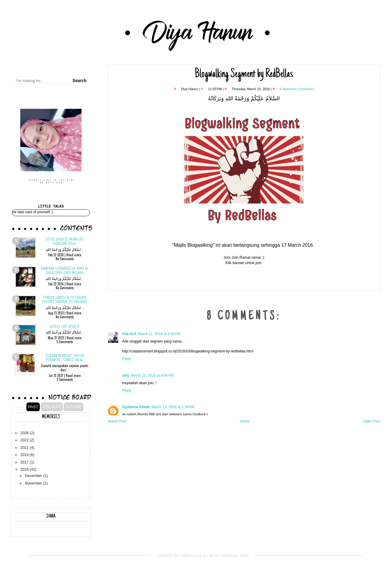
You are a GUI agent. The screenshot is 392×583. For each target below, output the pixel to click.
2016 (25, 470)
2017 (25, 462)
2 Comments (65, 379)
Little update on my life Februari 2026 (65, 241)
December (34, 476)
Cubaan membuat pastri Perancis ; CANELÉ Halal (65, 357)
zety (126, 375)
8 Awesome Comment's (297, 89)
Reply (127, 359)
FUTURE (73, 407)
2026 (25, 433)
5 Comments (65, 342)
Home (245, 421)
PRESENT (52, 407)
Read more (74, 255)
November (34, 483)
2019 (25, 455)
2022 (25, 440)
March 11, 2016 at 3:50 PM (159, 334)
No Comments (65, 259)
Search (79, 81)
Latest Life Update (65, 326)
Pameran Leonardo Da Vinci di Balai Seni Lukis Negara (64, 270)
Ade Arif (129, 334)
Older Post (372, 421)
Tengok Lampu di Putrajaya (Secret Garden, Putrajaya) (64, 299)
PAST (33, 407)
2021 (25, 448)
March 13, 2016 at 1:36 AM (173, 407)
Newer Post (117, 421)
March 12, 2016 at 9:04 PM (152, 375)
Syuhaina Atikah (136, 407)
